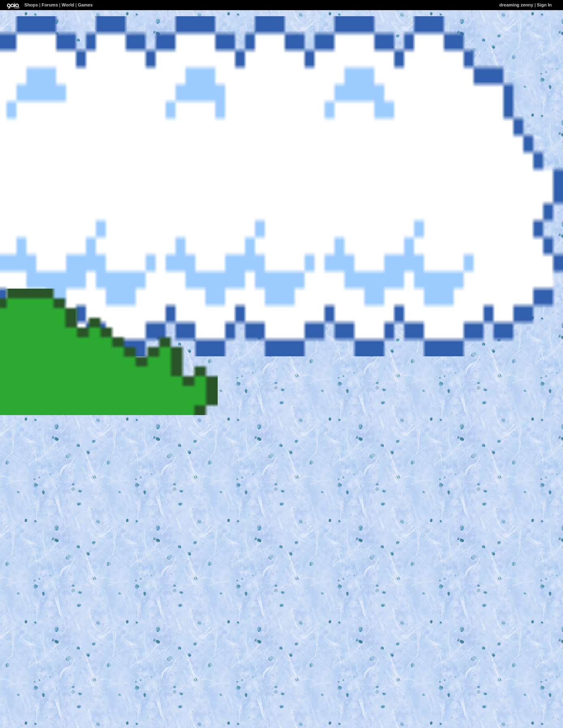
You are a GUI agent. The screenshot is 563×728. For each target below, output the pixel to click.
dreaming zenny (516, 5)
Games (85, 5)
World (68, 5)
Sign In (545, 5)
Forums (50, 5)
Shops (31, 5)
